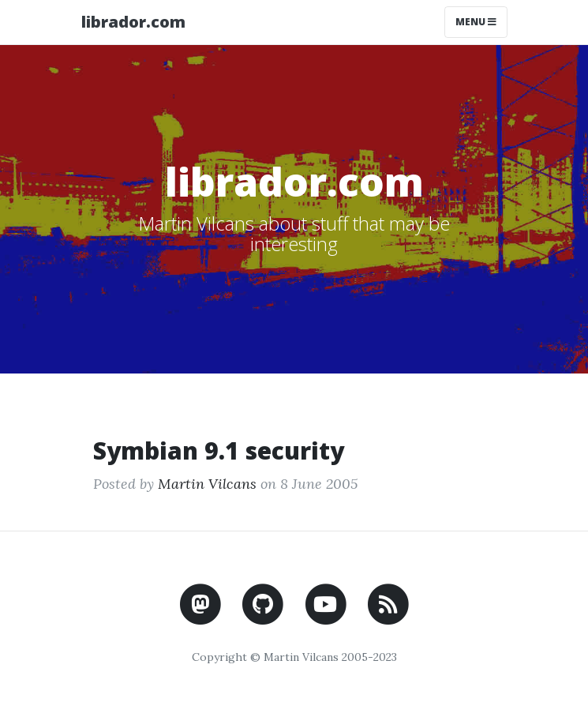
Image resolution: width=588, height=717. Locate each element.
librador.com (133, 22)
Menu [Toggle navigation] (476, 22)
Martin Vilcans (207, 484)
